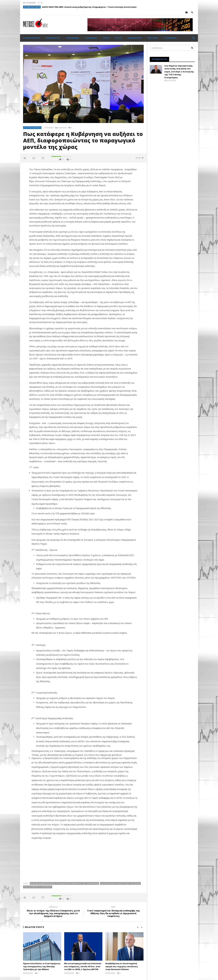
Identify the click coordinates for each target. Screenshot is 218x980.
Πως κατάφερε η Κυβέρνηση (38, 887)
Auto (118, 38)
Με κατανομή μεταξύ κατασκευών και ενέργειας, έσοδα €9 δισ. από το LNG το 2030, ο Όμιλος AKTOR (83, 966)
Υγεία (106, 38)
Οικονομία (73, 38)
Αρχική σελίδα (31, 38)
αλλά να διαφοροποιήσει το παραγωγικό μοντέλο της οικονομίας (64, 883)
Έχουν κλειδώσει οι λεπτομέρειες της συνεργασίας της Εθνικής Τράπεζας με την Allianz (42, 966)
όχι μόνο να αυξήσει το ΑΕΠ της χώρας (120, 883)
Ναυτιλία (153, 38)
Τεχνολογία (134, 38)
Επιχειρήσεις (53, 38)
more (140, 158)
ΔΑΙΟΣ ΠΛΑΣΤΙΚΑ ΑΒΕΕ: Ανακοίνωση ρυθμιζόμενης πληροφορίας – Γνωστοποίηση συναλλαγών (89, 7)
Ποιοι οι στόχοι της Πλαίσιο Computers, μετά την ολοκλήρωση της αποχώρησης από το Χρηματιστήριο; (53, 912)
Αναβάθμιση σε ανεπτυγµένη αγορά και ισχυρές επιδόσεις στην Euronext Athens (122, 966)
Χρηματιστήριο (32, 7)
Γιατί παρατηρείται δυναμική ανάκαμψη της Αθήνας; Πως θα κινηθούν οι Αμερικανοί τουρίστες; (114, 912)
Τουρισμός (170, 38)
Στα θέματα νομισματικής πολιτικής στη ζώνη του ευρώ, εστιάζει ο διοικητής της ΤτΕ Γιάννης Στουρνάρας (179, 72)
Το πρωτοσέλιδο (32, 128)
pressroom (62, 128)
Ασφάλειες (91, 38)
